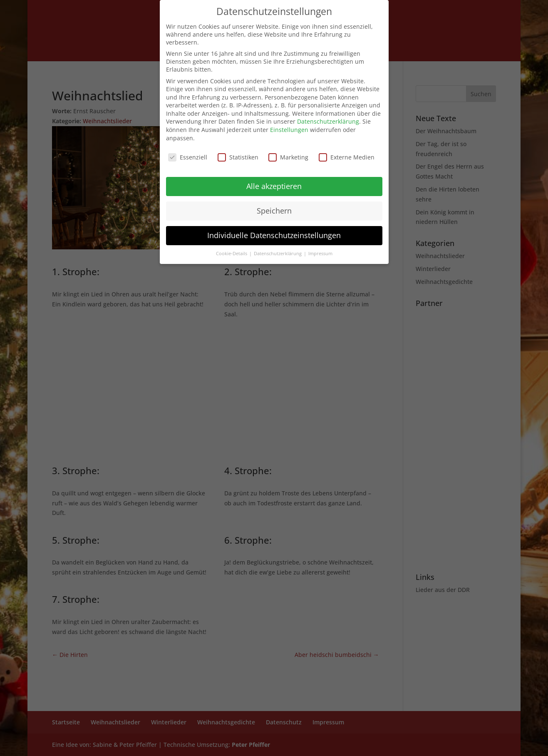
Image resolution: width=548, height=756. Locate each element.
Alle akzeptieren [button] (274, 186)
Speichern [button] (274, 211)
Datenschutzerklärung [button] (278, 254)
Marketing (288, 157)
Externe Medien (347, 157)
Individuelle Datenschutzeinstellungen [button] (274, 235)
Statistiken (238, 157)
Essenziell (188, 157)
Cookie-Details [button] (232, 254)
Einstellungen (289, 130)
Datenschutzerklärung (328, 121)
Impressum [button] (320, 254)
